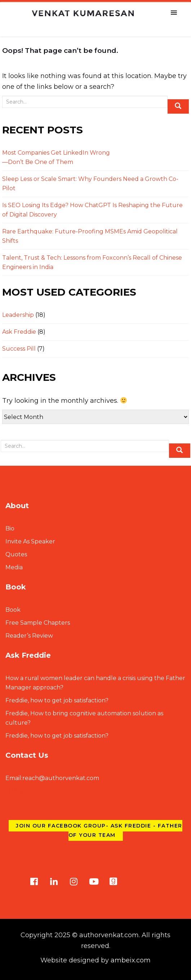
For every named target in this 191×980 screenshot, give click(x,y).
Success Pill (19, 349)
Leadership (18, 315)
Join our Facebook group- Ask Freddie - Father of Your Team (99, 830)
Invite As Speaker (30, 541)
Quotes (16, 554)
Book (13, 610)
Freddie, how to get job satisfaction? (57, 700)
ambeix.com (131, 960)
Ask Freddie (19, 332)
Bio (10, 528)
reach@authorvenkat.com (52, 778)
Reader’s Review (29, 636)
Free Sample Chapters (38, 623)
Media (14, 567)
